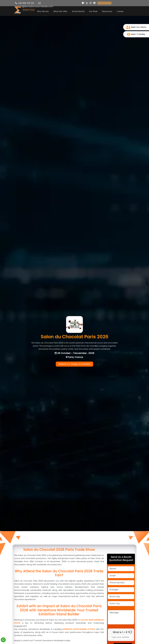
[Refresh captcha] (131, 632)
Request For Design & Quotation (74, 364)
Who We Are (43, 11)
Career (120, 11)
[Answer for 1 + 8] (121, 637)
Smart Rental (78, 11)
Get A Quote (104, 3)
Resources (107, 11)
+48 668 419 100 (26, 3)
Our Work (93, 11)
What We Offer (60, 11)
